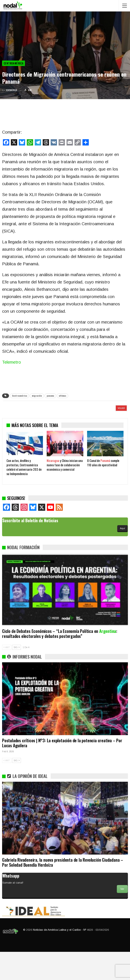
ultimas (62, 396)
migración (37, 396)
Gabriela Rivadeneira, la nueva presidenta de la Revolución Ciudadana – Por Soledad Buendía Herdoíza (63, 890)
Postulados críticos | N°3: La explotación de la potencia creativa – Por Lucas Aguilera (62, 771)
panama (50, 396)
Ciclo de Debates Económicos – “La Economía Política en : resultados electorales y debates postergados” (60, 662)
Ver (122, 917)
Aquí (122, 556)
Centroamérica (14, 63)
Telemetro (12, 362)
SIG (17, 675)
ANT (7, 675)
